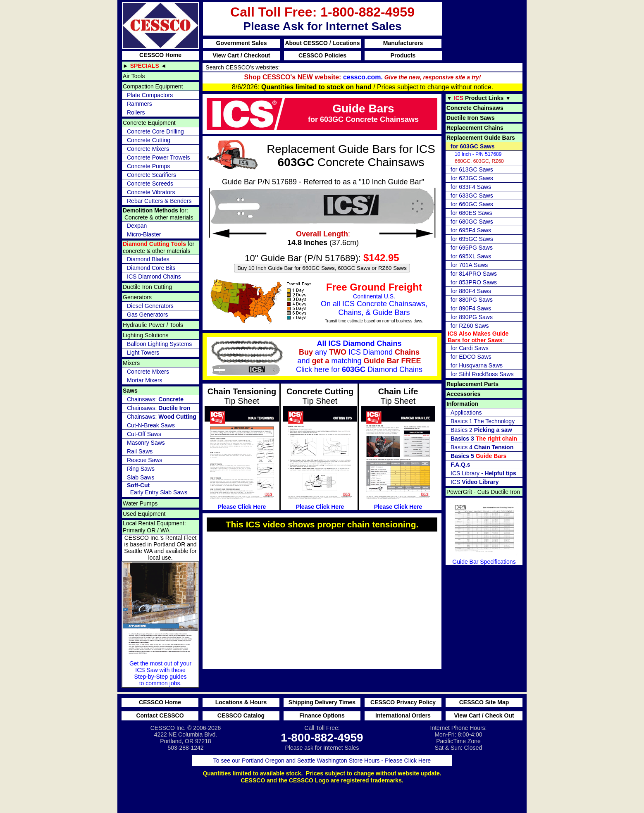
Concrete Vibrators (151, 192)
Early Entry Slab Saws (157, 489)
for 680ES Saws (471, 213)
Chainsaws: (155, 399)
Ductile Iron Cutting (147, 287)
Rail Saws (140, 451)
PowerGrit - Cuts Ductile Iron (483, 492)
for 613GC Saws (472, 169)
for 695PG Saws (472, 248)
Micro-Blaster (144, 234)
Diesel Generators (150, 306)
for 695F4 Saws (471, 230)
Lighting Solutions (146, 335)
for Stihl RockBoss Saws (482, 374)
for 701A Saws (469, 265)
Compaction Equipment (153, 86)
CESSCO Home (160, 55)
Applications (466, 412)
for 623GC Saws (472, 178)
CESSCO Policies (322, 55)
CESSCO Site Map (484, 702)
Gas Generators (148, 315)
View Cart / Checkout (241, 55)
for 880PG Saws (472, 300)
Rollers (136, 112)
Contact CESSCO (160, 715)
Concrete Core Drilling (155, 131)
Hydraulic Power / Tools (153, 325)
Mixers (131, 363)
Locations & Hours (241, 702)
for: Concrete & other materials (158, 214)
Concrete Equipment (149, 123)
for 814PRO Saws (474, 274)
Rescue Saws (145, 460)
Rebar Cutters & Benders (159, 201)
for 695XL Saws (471, 256)
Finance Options (322, 715)
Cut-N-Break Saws (151, 425)
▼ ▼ (479, 98)
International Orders (403, 715)
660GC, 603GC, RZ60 (479, 158)
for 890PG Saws (472, 317)
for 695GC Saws (472, 239)
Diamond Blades (148, 259)
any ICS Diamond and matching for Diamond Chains (316, 358)
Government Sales (242, 43)
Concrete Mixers (148, 149)
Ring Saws (141, 469)
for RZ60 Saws (470, 326)
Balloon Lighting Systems (159, 344)
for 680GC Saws (472, 222)
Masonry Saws (146, 443)
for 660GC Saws (472, 204)
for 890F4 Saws (471, 308)
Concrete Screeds (150, 184)
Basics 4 (482, 447)
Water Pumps (140, 503)
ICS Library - (483, 473)
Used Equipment (144, 514)
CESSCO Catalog (241, 715)
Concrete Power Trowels (159, 157)
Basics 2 (481, 430)
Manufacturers (403, 43)
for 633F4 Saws (471, 187)
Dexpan (137, 226)
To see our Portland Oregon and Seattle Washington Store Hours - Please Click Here (322, 761)
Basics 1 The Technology (483, 421)
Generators (137, 297)
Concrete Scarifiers (151, 175)
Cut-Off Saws (144, 434)
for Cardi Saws (470, 348)
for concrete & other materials (159, 247)
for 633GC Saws (472, 196)
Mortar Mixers (145, 380)
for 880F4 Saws (471, 291)
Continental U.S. (318, 302)
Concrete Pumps (148, 166)
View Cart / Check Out (484, 715)
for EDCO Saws (471, 357)
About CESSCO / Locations (322, 43)
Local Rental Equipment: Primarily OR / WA (154, 527)
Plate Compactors (150, 95)
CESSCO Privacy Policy (403, 702)
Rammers (140, 104)
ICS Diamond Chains (154, 277)
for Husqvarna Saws (477, 365)
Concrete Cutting (149, 140)
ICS (475, 482)
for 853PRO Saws (474, 282)
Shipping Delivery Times (322, 702)
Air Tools (134, 76)
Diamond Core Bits (151, 268)
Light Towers (143, 353)
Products (403, 55)
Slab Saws (141, 477)
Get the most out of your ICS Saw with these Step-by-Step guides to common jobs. (160, 625)
